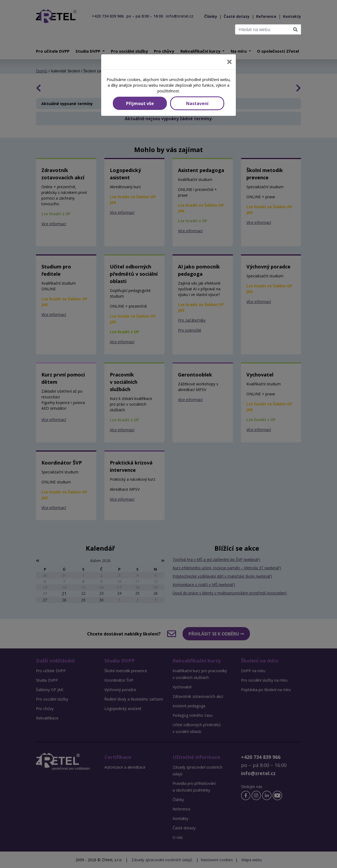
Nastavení (197, 103)
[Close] (229, 62)
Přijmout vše (140, 103)
